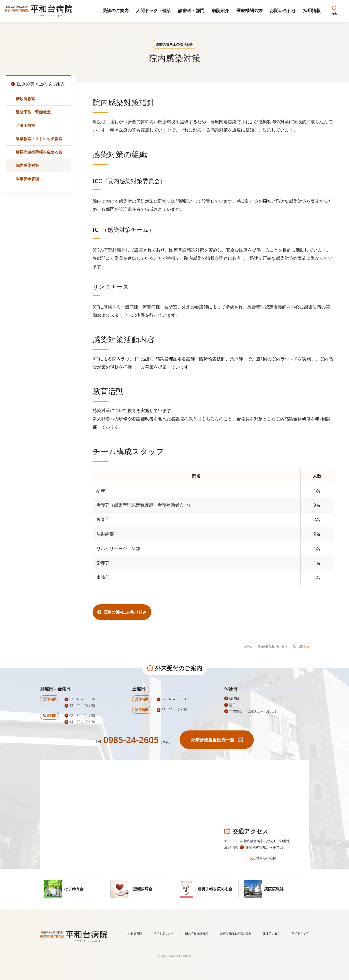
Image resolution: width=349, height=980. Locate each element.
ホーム (248, 646)
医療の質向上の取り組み (273, 646)
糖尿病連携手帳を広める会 (39, 152)
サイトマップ (300, 933)
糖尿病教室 (25, 99)
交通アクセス (271, 933)
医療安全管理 (27, 179)
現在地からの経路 (263, 858)
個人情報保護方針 (197, 933)
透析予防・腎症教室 (33, 112)
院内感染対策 (27, 165)
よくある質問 (133, 933)
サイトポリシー (164, 933)
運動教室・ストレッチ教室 (39, 139)
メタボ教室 (25, 125)
